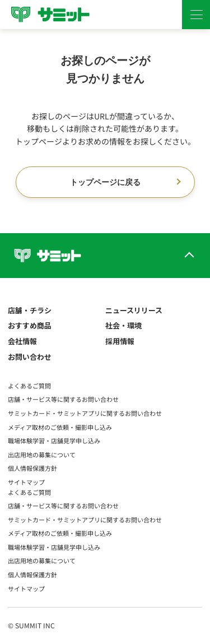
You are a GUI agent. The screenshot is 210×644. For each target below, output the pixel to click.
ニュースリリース (134, 310)
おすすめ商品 (30, 325)
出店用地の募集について (42, 455)
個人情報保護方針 (32, 468)
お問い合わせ (30, 357)
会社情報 (22, 341)
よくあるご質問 (29, 386)
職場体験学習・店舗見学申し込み (54, 441)
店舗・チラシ (30, 310)
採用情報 (120, 341)
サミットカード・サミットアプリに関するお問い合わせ (85, 413)
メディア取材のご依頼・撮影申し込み (60, 427)
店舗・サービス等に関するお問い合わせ (63, 399)
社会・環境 (123, 325)
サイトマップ (26, 482)
